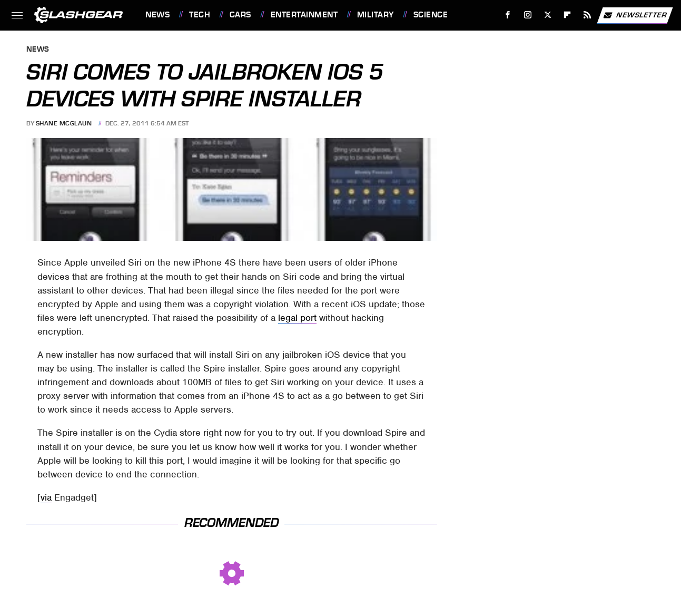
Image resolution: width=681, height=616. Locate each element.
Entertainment (304, 15)
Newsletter (635, 15)
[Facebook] (508, 15)
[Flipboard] (567, 15)
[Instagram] (528, 15)
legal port (297, 318)
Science (431, 15)
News (157, 15)
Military (376, 15)
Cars (240, 15)
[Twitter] (547, 15)
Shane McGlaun (64, 123)
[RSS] (588, 15)
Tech (200, 15)
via (46, 497)
